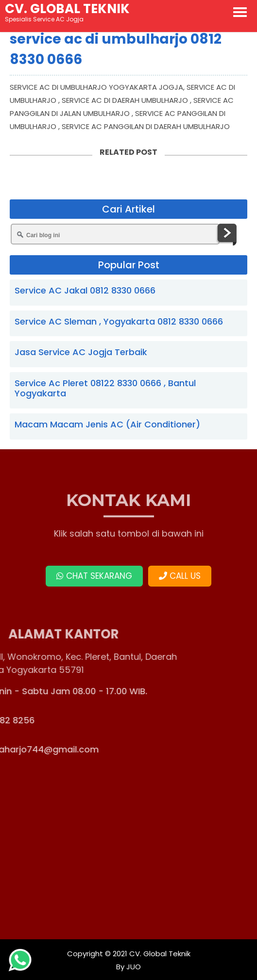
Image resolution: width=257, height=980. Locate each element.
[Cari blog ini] (115, 234)
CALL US (180, 576)
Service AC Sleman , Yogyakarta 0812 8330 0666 (119, 321)
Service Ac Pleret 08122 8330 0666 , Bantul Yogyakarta (105, 388)
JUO (133, 967)
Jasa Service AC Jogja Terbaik (81, 352)
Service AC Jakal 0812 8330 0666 (85, 290)
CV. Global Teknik (160, 954)
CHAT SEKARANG (94, 576)
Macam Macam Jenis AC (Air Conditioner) (107, 424)
